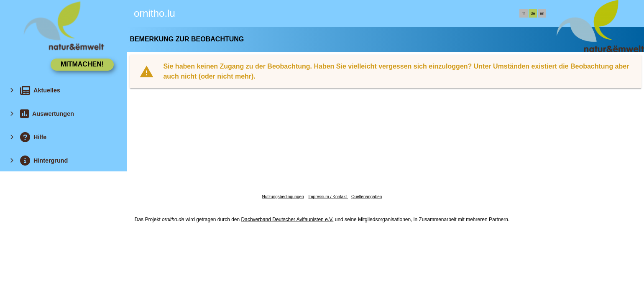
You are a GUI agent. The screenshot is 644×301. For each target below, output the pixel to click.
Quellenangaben (367, 197)
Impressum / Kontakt (328, 197)
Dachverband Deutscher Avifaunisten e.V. (287, 219)
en (542, 13)
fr (524, 13)
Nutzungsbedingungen (283, 197)
